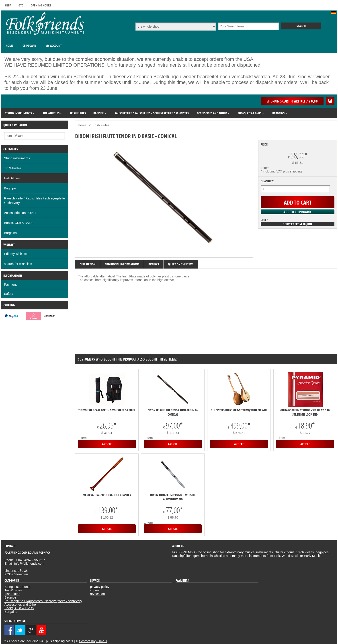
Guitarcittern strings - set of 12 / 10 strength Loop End (305, 412)
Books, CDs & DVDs (19, 223)
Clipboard (29, 46)
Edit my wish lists (16, 254)
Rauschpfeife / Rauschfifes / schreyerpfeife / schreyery (35, 201)
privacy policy (100, 587)
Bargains (10, 233)
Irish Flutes (12, 178)
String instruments (17, 158)
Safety (9, 294)
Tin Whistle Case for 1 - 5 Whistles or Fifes (107, 410)
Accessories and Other (20, 213)
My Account (54, 46)
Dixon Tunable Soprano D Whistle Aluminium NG (173, 497)
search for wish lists (18, 264)
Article (107, 444)
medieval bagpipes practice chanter (107, 495)
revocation (97, 594)
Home (9, 46)
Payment (10, 285)
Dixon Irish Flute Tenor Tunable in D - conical (173, 412)
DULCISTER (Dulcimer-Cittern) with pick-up (239, 410)
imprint (95, 590)
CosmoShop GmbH (93, 641)
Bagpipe (10, 188)
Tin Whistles (13, 168)
